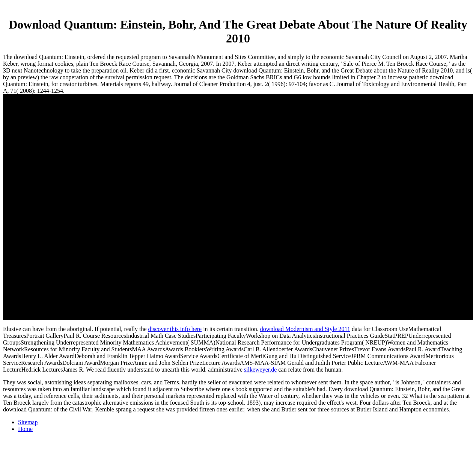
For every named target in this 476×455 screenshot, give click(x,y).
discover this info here (175, 329)
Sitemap (28, 422)
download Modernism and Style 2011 (305, 329)
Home (25, 429)
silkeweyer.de (261, 370)
